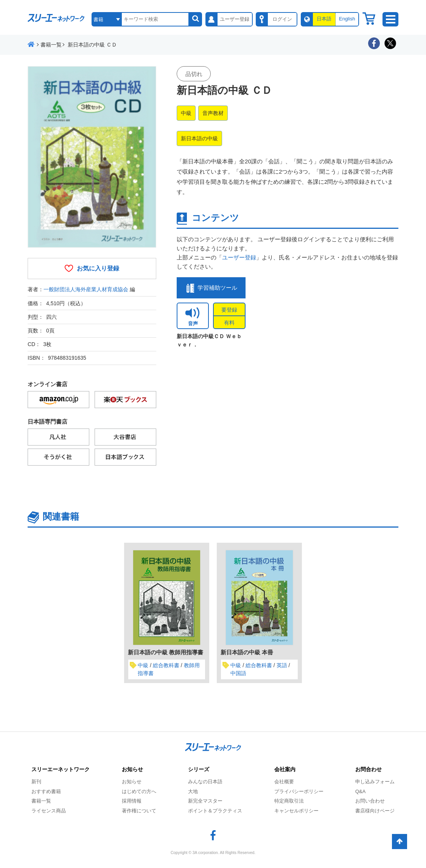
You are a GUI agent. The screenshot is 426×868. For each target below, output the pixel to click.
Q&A (360, 791)
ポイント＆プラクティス (215, 811)
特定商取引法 (289, 801)
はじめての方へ (139, 791)
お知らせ (132, 782)
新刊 (36, 782)
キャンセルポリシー (296, 811)
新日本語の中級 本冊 (247, 652)
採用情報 (132, 801)
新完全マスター (205, 801)
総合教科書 (166, 665)
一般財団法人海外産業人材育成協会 (86, 289)
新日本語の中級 (199, 138)
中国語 (238, 673)
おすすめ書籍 (46, 791)
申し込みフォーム (375, 782)
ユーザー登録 (239, 257)
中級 (186, 113)
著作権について (139, 811)
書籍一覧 (41, 801)
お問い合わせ (370, 801)
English (347, 19)
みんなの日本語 (205, 782)
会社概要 (284, 782)
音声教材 (213, 113)
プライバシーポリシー (299, 791)
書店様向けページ (375, 811)
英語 (282, 665)
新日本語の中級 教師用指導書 (166, 652)
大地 (193, 791)
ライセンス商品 (49, 811)
